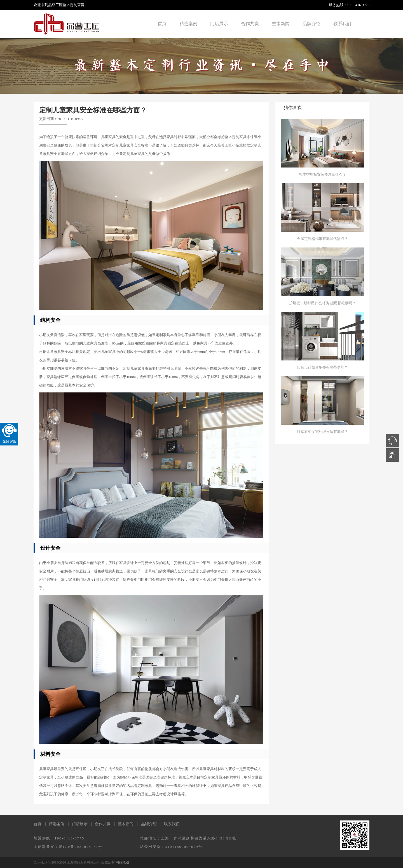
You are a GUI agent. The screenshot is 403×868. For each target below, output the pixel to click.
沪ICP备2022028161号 (81, 847)
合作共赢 (250, 24)
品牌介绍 (311, 24)
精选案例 (188, 24)
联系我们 (342, 24)
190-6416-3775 (358, 5)
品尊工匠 (225, 145)
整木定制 (70, 5)
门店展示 (219, 24)
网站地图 (122, 862)
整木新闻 (281, 24)
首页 (162, 24)
